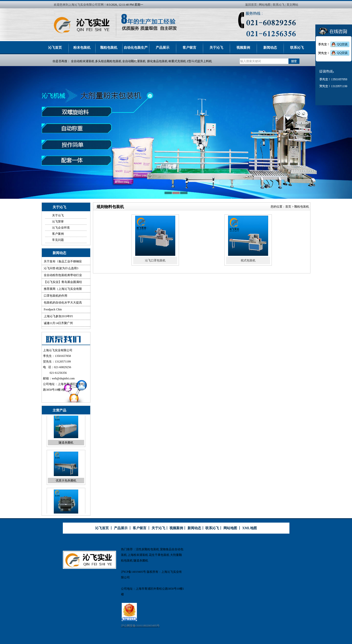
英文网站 (292, 5)
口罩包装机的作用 (55, 296)
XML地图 (250, 528)
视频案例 (243, 48)
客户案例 (58, 234)
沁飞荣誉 (58, 222)
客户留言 (189, 48)
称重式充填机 (177, 61)
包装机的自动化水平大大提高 (63, 303)
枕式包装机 (248, 260)
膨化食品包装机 (157, 61)
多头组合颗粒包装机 (108, 61)
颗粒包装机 (109, 48)
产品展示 (163, 48)
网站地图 (265, 5)
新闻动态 (270, 48)
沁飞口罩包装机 (155, 260)
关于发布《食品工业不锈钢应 (63, 261)
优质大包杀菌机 (66, 484)
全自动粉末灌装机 (83, 61)
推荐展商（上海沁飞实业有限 (63, 289)
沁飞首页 (55, 48)
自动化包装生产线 (136, 50)
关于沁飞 (216, 48)
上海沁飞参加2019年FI (58, 316)
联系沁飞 (279, 5)
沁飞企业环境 (61, 228)
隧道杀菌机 (66, 446)
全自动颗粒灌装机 (134, 61)
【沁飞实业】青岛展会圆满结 (63, 282)
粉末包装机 (82, 48)
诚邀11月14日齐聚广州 (58, 323)
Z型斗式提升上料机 (199, 61)
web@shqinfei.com (63, 378)
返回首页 (251, 5)
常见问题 (58, 240)
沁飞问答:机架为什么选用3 (61, 268)
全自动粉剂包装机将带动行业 (63, 275)
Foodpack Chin (53, 309)
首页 (288, 207)
